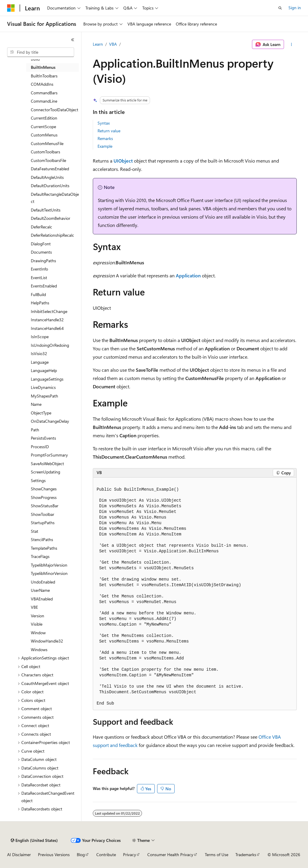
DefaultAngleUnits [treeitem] (47, 177)
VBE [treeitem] (34, 607)
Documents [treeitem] (41, 252)
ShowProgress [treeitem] (44, 497)
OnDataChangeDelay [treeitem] (50, 421)
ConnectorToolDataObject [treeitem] (55, 110)
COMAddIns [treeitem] (42, 84)
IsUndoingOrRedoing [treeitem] (50, 345)
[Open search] (280, 8)
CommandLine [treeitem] (44, 101)
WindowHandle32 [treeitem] (47, 641)
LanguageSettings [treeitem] (47, 379)
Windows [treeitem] (39, 650)
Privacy (130, 855)
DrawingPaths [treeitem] (43, 261)
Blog (81, 855)
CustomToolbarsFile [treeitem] (48, 160)
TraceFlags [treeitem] (40, 556)
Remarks (105, 138)
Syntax (104, 123)
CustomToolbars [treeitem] (46, 152)
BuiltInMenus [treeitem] (43, 67)
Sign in (295, 8)
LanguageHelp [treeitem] (44, 370)
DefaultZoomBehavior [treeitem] (51, 218)
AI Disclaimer (19, 855)
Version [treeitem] (37, 616)
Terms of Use (217, 855)
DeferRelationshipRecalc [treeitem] (52, 235)
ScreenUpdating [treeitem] (46, 472)
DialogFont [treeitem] (41, 244)
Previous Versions (54, 855)
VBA (113, 44)
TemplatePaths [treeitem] (44, 548)
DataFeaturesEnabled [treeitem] (50, 169)
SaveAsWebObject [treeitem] (47, 464)
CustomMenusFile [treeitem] (47, 143)
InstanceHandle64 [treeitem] (47, 328)
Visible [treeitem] (37, 624)
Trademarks (246, 855)
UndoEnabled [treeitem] (43, 582)
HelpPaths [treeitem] (40, 303)
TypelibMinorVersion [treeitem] (49, 573)
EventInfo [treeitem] (39, 269)
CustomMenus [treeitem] (44, 135)
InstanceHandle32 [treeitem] (47, 320)
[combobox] (41, 52)
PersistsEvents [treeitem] (43, 438)
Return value (109, 131)
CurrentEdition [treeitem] (44, 118)
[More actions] (292, 44)
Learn (98, 44)
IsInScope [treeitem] (40, 337)
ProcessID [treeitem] (40, 447)
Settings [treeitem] (38, 480)
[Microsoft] (11, 8)
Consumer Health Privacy (170, 855)
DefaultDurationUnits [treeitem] (50, 186)
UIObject (123, 161)
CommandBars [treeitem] (44, 93)
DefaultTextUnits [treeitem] (46, 210)
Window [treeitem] (38, 633)
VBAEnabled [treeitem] (42, 599)
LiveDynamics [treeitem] (43, 387)
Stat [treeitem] (35, 531)
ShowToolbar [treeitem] (43, 514)
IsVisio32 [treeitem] (39, 353)
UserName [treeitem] (40, 590)
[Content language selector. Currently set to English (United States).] (34, 840)
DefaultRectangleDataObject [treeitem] (55, 198)
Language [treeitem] (40, 362)
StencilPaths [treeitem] (42, 539)
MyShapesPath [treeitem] (44, 396)
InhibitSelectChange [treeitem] (49, 311)
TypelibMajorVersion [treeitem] (49, 565)
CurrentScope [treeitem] (43, 127)
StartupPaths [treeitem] (43, 523)
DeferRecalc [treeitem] (42, 227)
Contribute (106, 855)
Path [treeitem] (35, 430)
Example (105, 146)
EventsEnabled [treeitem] (44, 286)
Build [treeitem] (35, 59)
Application (188, 275)
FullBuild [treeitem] (38, 294)
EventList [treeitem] (39, 278)
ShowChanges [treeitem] (44, 489)
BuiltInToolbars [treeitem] (44, 76)
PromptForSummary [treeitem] (49, 455)
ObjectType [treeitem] (41, 413)
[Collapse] (73, 40)
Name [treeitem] (36, 404)
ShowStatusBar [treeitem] (45, 506)
